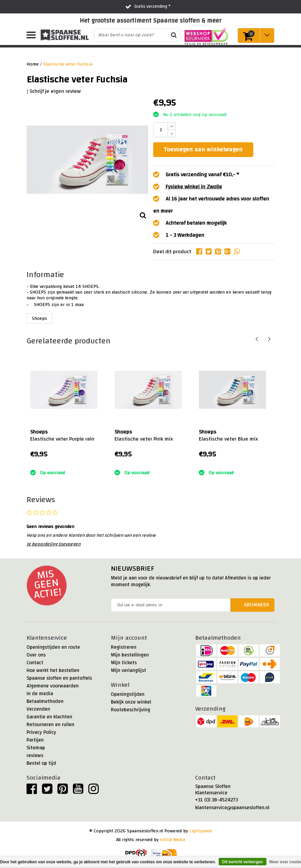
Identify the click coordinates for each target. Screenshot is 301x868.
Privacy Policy (41, 732)
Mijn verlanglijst (128, 670)
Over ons (36, 655)
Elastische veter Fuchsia (68, 64)
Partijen (35, 740)
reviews (35, 756)
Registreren (124, 647)
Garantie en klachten (49, 717)
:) (31, 464)
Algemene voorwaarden (53, 686)
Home (33, 64)
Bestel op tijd (41, 763)
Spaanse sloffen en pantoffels (59, 678)
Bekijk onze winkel (131, 702)
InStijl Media (173, 840)
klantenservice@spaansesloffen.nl (232, 808)
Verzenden (38, 709)
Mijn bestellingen (130, 655)
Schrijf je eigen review (55, 91)
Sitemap (36, 748)
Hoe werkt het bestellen (53, 670)
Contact (35, 663)
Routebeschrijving (131, 710)
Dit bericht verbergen (243, 862)
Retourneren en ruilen (50, 725)
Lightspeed (200, 831)
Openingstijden (128, 694)
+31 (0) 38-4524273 (217, 800)
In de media (40, 694)
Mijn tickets (124, 663)
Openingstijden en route (53, 647)
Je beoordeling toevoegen (54, 544)
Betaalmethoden (45, 701)
